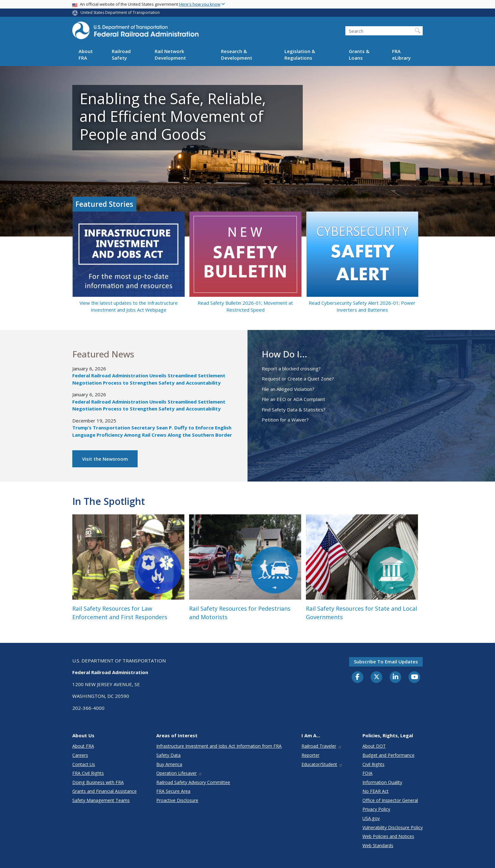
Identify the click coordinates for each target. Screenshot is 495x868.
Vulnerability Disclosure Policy (393, 827)
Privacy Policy (376, 809)
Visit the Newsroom (105, 459)
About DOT (374, 746)
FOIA (367, 773)
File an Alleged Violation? (288, 389)
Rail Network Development (170, 54)
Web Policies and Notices (388, 836)
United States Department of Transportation (120, 12)
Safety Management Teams (101, 800)
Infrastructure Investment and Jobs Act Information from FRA (219, 746)
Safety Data (168, 755)
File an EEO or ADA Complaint (293, 399)
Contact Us (84, 764)
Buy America (169, 764)
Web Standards (378, 845)
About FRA (86, 54)
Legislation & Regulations (300, 54)
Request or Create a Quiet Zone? (298, 379)
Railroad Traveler (322, 746)
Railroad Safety (121, 54)
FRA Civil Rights (88, 773)
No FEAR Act (376, 791)
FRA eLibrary (401, 54)
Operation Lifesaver (179, 773)
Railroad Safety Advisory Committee (193, 782)
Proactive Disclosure (177, 800)
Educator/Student (322, 764)
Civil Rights (373, 764)
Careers (80, 755)
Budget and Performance (388, 755)
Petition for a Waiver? (285, 420)
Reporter (310, 755)
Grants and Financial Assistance (104, 791)
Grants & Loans (359, 54)
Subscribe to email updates (386, 661)
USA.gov (371, 818)
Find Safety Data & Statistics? (294, 410)
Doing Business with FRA (98, 782)
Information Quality (382, 782)
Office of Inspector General (390, 800)
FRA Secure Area (173, 791)
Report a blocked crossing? (291, 368)
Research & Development (237, 54)
